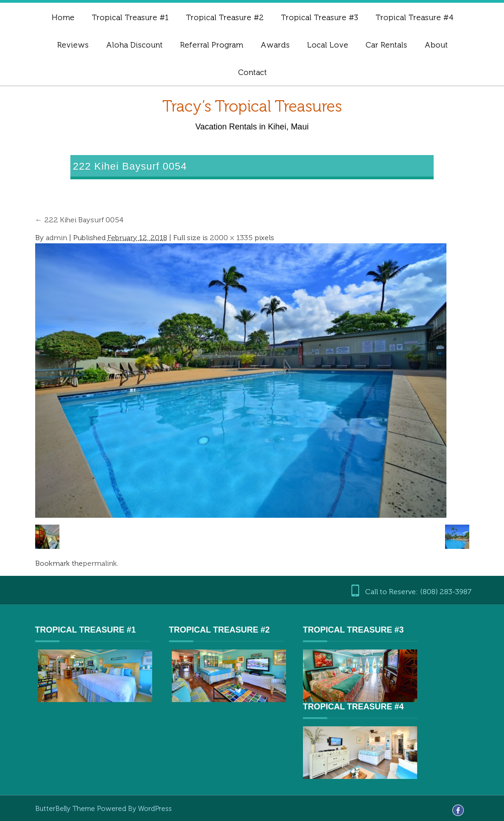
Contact (252, 72)
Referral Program (212, 45)
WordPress (155, 809)
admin (56, 238)
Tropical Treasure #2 (225, 17)
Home (63, 17)
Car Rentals (386, 45)
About (436, 45)
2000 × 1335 (231, 238)
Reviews (73, 45)
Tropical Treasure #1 (130, 17)
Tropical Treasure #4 (415, 17)
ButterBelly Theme (66, 809)
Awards (275, 45)
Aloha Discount (134, 45)
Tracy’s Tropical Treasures (252, 106)
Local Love (328, 45)
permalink (100, 563)
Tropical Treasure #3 (320, 17)
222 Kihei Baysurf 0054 (79, 220)
